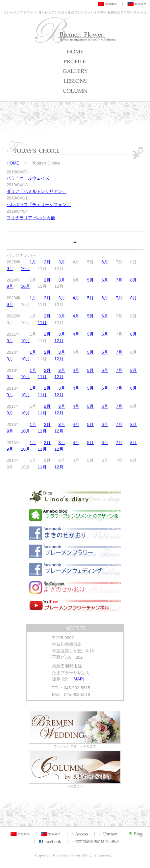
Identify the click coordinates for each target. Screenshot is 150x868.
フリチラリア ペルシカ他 (31, 218)
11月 (42, 323)
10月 (25, 269)
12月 (59, 341)
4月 (76, 298)
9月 (10, 269)
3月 (62, 262)
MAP (78, 679)
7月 (119, 280)
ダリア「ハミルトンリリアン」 (37, 191)
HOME (13, 163)
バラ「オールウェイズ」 (30, 178)
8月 (134, 280)
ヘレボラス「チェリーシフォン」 (39, 205)
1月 (33, 262)
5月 (90, 280)
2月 (47, 262)
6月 (105, 262)
